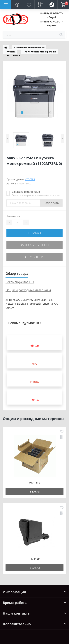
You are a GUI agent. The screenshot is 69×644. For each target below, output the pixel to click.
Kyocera (11, 52)
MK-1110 (34, 482)
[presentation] (8, 138)
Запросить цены (34, 245)
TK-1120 (34, 559)
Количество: (14, 216)
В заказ (35, 233)
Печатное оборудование (30, 48)
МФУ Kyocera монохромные (41, 52)
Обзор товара (17, 274)
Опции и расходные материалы (28, 290)
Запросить (51, 203)
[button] (52, 15)
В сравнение (35, 257)
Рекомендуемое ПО (20, 282)
